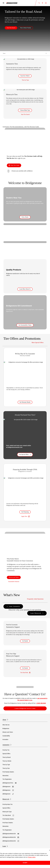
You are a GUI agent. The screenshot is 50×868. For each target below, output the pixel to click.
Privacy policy (32, 857)
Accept (25, 863)
